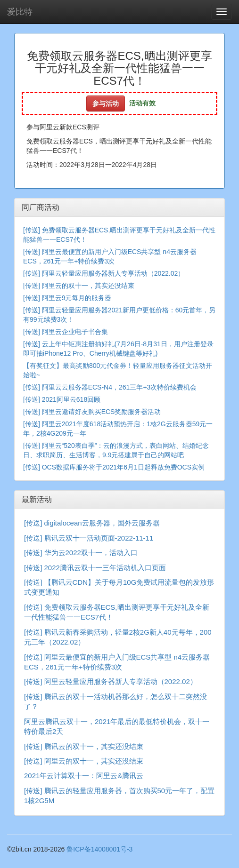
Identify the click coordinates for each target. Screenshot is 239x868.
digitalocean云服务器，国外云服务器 (102, 523)
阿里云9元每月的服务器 (77, 298)
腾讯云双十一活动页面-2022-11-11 (99, 538)
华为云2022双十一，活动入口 (91, 553)
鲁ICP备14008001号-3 (99, 849)
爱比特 (20, 12)
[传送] (32, 230)
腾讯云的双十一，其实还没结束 (94, 746)
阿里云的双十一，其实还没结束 (88, 286)
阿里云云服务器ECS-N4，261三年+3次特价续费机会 (119, 387)
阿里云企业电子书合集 (75, 332)
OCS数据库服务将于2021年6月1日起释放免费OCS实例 (123, 467)
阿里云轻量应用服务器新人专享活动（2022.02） (113, 273)
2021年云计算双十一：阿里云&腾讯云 (84, 776)
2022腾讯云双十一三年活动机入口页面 (105, 568)
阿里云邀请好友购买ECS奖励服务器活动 (102, 412)
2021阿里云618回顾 (71, 399)
